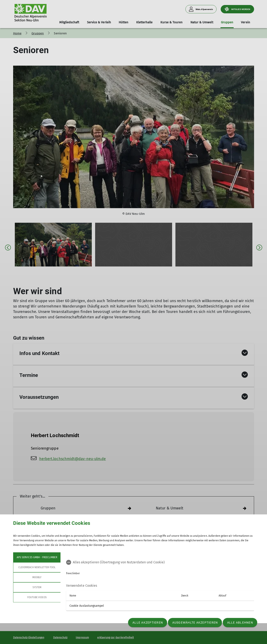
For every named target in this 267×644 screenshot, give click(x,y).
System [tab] (37, 587)
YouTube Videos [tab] (37, 597)
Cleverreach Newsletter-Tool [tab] (37, 567)
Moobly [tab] (37, 577)
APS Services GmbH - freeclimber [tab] (37, 557)
